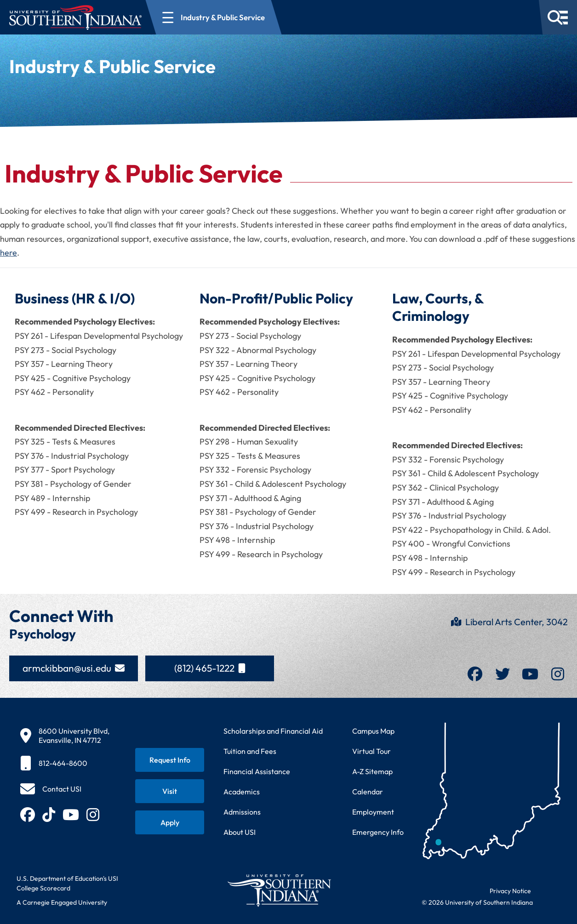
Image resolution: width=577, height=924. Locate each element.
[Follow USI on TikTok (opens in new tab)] (49, 815)
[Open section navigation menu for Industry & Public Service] (214, 17)
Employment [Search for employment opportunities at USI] (373, 812)
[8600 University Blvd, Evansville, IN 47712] (65, 736)
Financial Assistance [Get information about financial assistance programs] (257, 771)
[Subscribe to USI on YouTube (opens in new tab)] (71, 815)
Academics (242, 792)
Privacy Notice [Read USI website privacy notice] (510, 891)
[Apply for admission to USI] (170, 822)
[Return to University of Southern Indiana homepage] (279, 890)
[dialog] (549, 896)
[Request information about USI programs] (170, 760)
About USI (240, 832)
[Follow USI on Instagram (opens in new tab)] (93, 815)
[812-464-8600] (65, 763)
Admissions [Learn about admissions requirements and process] (242, 812)
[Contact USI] (51, 789)
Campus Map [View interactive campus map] (373, 731)
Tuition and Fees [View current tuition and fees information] (250, 751)
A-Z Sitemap (372, 771)
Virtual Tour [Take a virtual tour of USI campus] (371, 751)
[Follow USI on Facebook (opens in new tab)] (28, 815)
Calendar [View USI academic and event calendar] (368, 792)
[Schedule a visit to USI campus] (170, 791)
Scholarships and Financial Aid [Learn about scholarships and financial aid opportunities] (273, 731)
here (9, 253)
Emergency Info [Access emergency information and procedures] (378, 832)
